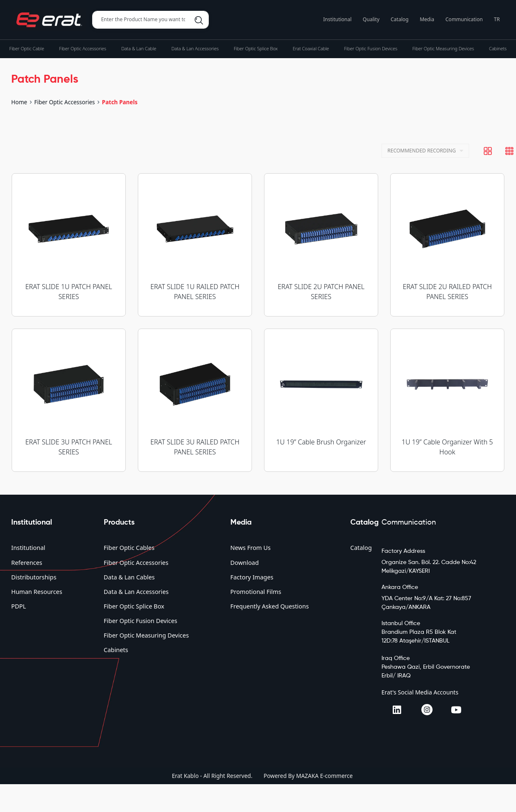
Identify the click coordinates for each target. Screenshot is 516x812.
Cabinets (116, 650)
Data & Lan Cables (129, 577)
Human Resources (37, 592)
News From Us (251, 548)
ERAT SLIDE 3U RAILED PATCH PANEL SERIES (195, 447)
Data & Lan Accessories (136, 592)
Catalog (400, 19)
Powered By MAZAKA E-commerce (308, 776)
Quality (371, 19)
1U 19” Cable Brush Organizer (321, 442)
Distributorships (34, 577)
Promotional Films (256, 592)
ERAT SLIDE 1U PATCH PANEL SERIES (69, 292)
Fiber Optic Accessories (64, 102)
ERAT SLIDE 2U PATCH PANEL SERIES (321, 292)
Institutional (337, 19)
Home (19, 102)
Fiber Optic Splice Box (134, 606)
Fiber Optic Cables (129, 548)
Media (427, 19)
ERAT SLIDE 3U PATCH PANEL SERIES (69, 447)
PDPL (18, 606)
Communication (464, 19)
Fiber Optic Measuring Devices (146, 635)
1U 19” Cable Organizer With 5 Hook (448, 447)
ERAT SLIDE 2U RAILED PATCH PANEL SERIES (447, 292)
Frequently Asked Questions (270, 606)
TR (497, 19)
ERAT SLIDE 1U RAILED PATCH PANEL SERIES (195, 292)
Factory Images (252, 577)
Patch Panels (120, 102)
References (27, 563)
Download (245, 563)
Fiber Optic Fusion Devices (141, 621)
